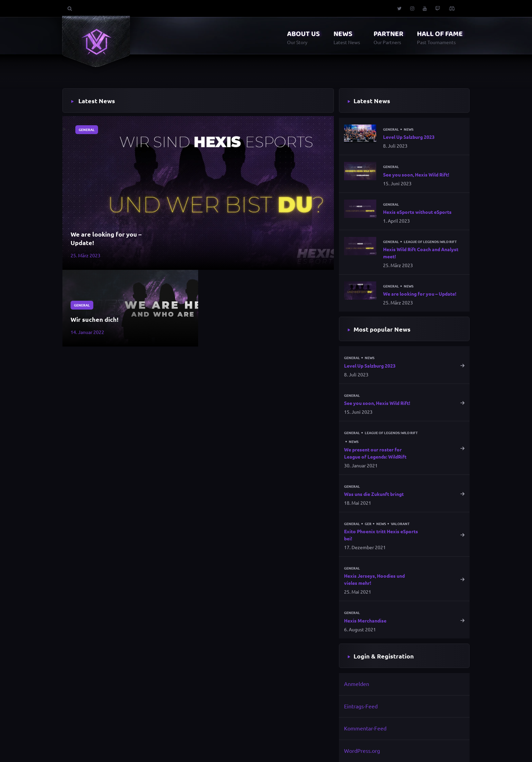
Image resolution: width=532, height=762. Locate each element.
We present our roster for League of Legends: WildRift (375, 453)
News (409, 129)
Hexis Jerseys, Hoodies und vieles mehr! (374, 579)
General (87, 129)
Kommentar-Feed (365, 728)
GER (368, 524)
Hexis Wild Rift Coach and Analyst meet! (421, 253)
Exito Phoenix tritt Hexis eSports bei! (381, 535)
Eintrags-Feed (361, 706)
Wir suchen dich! (94, 319)
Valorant (400, 524)
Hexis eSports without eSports (417, 212)
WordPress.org (362, 750)
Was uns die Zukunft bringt (374, 494)
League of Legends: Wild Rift (430, 242)
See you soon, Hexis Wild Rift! (416, 174)
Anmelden (357, 684)
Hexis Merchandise (365, 620)
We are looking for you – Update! (106, 238)
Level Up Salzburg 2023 (409, 137)
